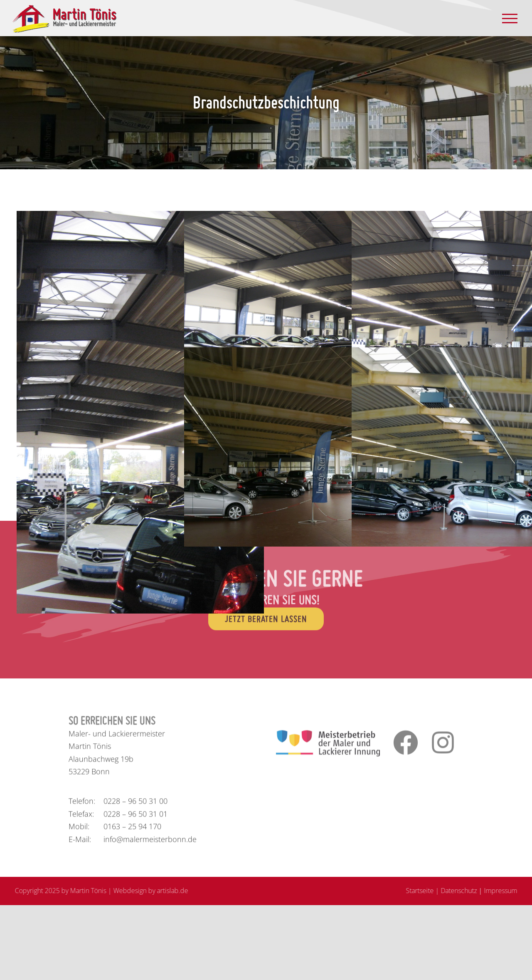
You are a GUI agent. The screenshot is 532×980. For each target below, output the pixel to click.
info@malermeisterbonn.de (150, 842)
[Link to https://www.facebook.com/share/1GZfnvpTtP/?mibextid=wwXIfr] (403, 745)
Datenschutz (462, 891)
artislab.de (169, 891)
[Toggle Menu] (510, 19)
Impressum (504, 891)
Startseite (423, 891)
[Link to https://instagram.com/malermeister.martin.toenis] (441, 745)
